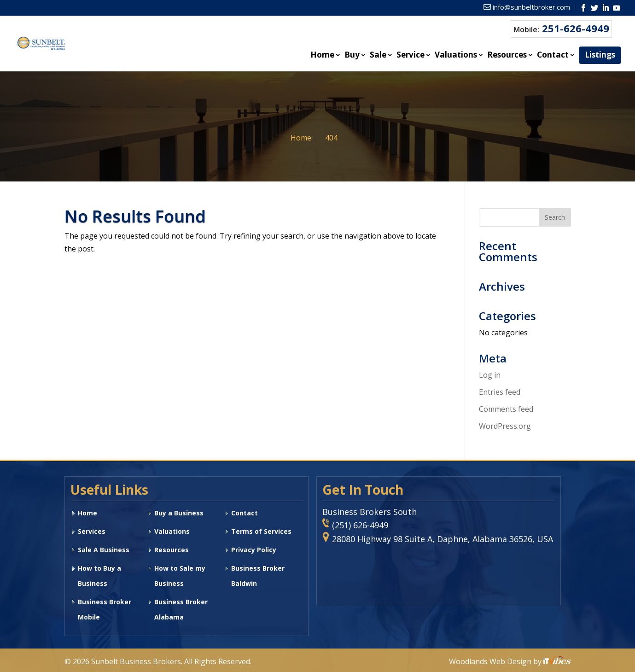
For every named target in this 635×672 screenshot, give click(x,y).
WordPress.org (505, 426)
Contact (553, 56)
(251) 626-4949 (360, 525)
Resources (507, 56)
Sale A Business (104, 550)
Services (92, 531)
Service (411, 56)
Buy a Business (179, 513)
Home (322, 56)
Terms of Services (261, 531)
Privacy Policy (254, 550)
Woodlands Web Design (491, 661)
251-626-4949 (576, 28)
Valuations (456, 56)
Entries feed (500, 392)
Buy (352, 56)
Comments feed (506, 409)
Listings (600, 55)
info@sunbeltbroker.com (531, 7)
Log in (490, 375)
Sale (378, 56)
